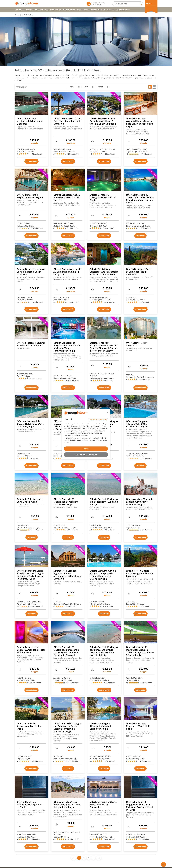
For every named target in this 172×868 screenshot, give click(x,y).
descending (79, 88)
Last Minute (19, 10)
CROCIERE (30, 10)
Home (17, 15)
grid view (150, 87)
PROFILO (149, 3)
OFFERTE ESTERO (69, 10)
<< (73, 858)
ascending (79, 86)
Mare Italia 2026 (42, 10)
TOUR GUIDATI (55, 10)
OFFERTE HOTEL (83, 10)
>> (99, 858)
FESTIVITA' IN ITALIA (98, 10)
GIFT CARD (111, 10)
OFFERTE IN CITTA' (123, 10)
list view (154, 87)
